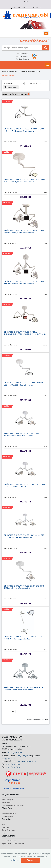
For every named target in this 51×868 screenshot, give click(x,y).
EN (27, 2)
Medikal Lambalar (8, 76)
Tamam (30, 860)
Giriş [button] (37, 8)
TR (24, 2)
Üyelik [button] (22, 8)
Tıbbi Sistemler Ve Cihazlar (29, 72)
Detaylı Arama (22, 59)
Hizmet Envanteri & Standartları (13, 805)
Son (13, 712)
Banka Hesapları (8, 800)
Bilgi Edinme (6, 803)
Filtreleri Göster (11, 87)
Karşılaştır (22, 56)
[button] (29, 94)
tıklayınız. (15, 860)
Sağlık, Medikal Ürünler (10, 72)
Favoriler (22, 54)
